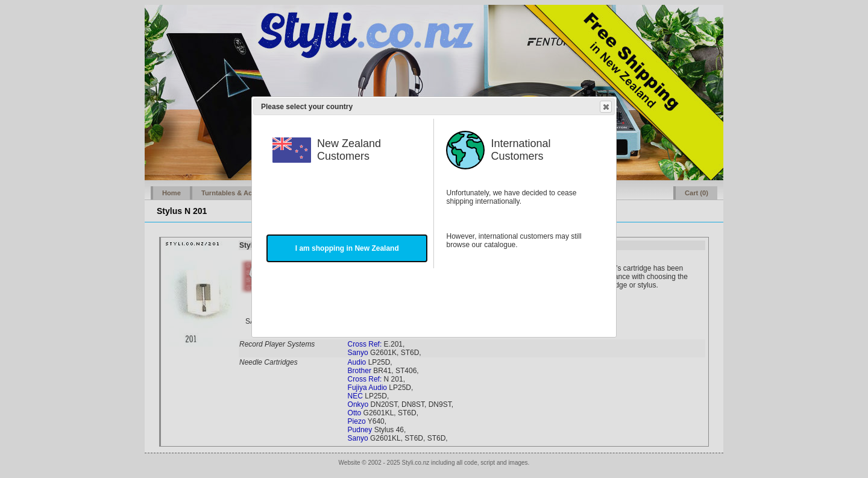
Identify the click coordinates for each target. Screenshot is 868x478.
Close (605, 107)
